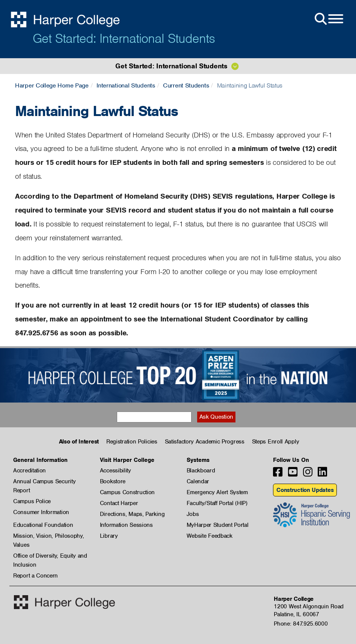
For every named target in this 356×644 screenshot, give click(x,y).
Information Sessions (126, 525)
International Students (126, 85)
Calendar (198, 481)
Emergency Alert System (217, 492)
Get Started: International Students (124, 38)
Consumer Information (41, 512)
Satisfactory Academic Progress (205, 442)
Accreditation (29, 471)
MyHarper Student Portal (218, 525)
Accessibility (115, 471)
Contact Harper (119, 503)
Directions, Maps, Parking (132, 514)
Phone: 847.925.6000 (301, 624)
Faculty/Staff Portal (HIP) (217, 503)
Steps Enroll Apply (276, 442)
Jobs (193, 514)
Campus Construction (127, 492)
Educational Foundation (43, 525)
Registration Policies (132, 442)
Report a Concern (35, 576)
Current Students (186, 85)
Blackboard (201, 471)
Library (109, 536)
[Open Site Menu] (328, 19)
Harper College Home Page (52, 85)
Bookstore (113, 481)
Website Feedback (210, 536)
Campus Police (32, 501)
